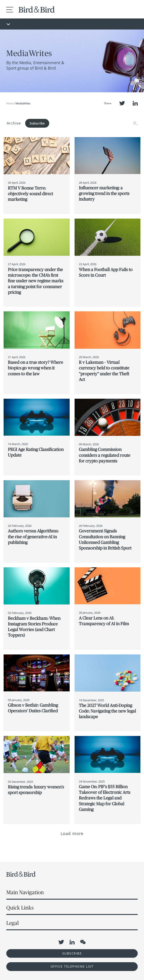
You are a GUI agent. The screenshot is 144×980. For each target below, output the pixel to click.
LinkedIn (135, 103)
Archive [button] (14, 123)
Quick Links (20, 908)
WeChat (83, 942)
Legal (12, 923)
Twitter (122, 103)
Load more (72, 833)
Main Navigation (25, 892)
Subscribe (37, 123)
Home (10, 104)
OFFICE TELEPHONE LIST (72, 966)
